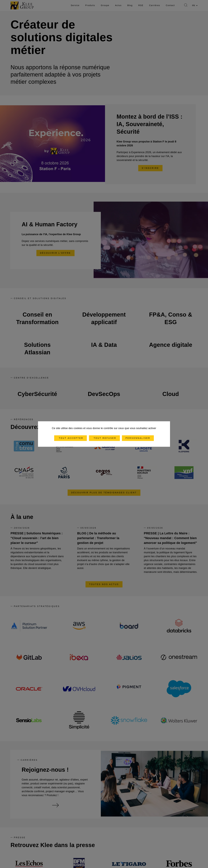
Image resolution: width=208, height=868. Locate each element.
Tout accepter (71, 438)
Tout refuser (104, 438)
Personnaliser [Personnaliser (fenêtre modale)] (138, 438)
